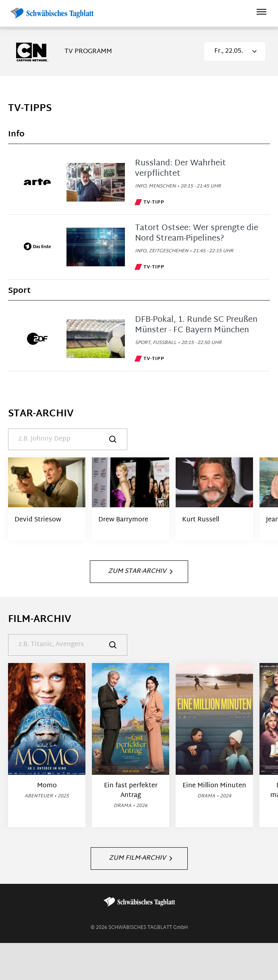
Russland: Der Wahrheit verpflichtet (180, 169)
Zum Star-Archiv (140, 571)
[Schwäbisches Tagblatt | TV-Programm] (52, 13)
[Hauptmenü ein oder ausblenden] (261, 13)
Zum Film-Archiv (140, 858)
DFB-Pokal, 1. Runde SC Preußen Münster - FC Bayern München (196, 325)
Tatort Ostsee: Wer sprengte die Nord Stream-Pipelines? (197, 233)
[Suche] (68, 439)
